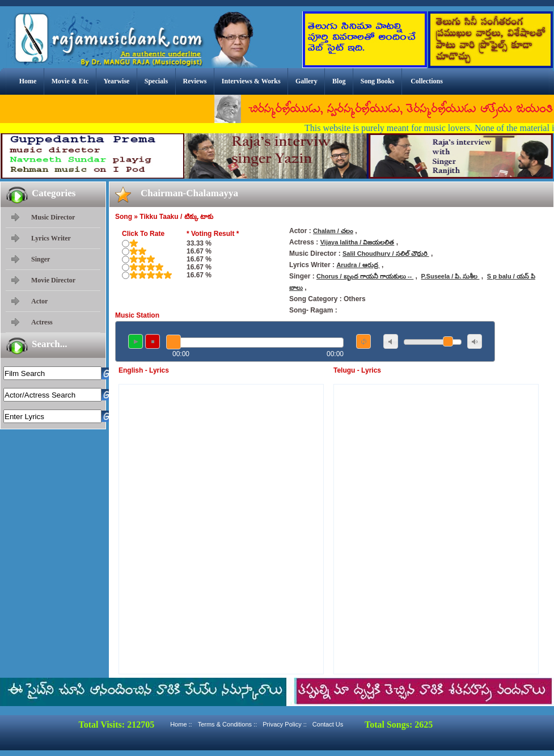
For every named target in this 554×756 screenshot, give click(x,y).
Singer (41, 259)
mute (391, 341)
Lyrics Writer (51, 238)
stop (153, 341)
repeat (363, 341)
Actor (39, 301)
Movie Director (53, 280)
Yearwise (116, 81)
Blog (339, 81)
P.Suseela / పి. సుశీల (451, 276)
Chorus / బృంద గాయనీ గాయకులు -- (365, 276)
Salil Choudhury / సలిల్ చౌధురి (386, 254)
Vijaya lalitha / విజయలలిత (358, 242)
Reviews (194, 81)
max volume (475, 341)
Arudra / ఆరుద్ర (358, 265)
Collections (427, 81)
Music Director (53, 217)
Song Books (378, 81)
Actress (42, 322)
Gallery (306, 81)
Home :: (181, 724)
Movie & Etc (70, 81)
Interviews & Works (251, 81)
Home (28, 81)
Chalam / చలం (333, 231)
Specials (156, 81)
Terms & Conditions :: (228, 724)
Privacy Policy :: (285, 724)
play (136, 341)
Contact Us (328, 724)
